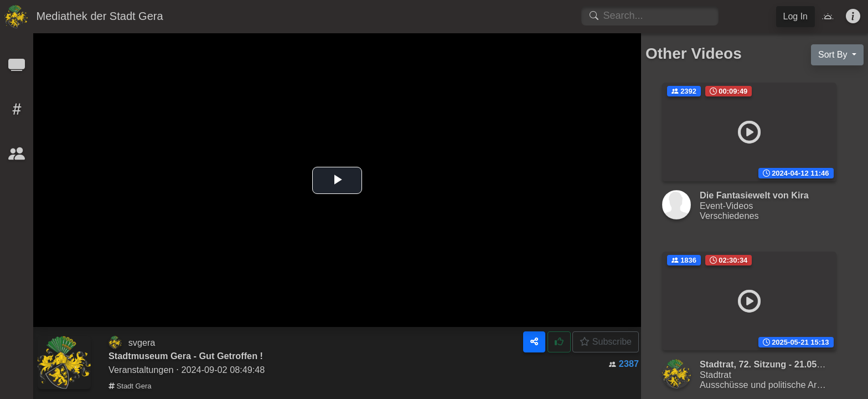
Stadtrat (715, 375)
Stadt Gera (130, 386)
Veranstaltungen (141, 370)
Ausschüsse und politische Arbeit (766, 385)
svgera (142, 342)
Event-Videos (726, 206)
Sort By (834, 55)
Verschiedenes (729, 216)
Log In (795, 16)
